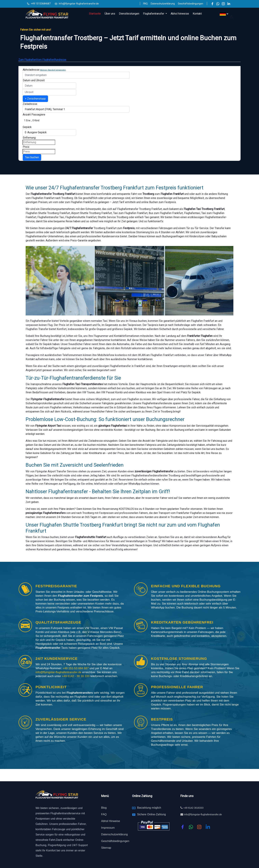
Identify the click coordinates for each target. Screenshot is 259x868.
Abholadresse (31, 70)
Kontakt (197, 14)
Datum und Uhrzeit (34, 80)
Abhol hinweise (180, 14)
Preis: (26, 147)
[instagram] (199, 827)
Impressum (108, 828)
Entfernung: (29, 138)
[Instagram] (223, 4)
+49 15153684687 (41, 4)
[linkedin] (208, 827)
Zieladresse (30, 104)
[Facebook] (212, 4)
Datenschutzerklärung (163, 4)
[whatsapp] (191, 827)
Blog (104, 808)
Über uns (110, 14)
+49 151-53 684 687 (76, 668)
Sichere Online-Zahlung (151, 814)
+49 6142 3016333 (193, 808)
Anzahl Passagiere (34, 115)
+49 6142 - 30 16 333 (76, 676)
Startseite (95, 14)
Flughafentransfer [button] (154, 14)
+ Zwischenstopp (35, 99)
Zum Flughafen (27, 60)
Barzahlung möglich (149, 808)
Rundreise (60, 60)
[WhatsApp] (218, 4)
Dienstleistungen (129, 14)
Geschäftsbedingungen (190, 4)
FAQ (145, 4)
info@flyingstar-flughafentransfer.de (59, 672)
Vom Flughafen (45, 60)
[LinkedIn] (229, 4)
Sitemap (106, 848)
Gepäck (27, 127)
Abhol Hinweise (111, 821)
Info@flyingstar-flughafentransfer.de (79, 4)
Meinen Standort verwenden (53, 70)
